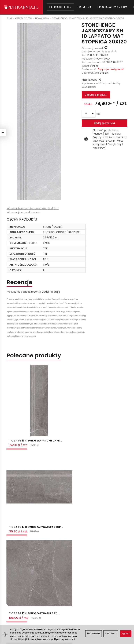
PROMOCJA (85, 7)
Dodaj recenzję (51, 292)
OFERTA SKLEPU (61, 7)
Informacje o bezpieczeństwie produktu (33, 208)
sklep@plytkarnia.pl (17, 605)
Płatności (42, 605)
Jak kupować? (45, 601)
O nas (73, 605)
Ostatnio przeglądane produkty (52, 555)
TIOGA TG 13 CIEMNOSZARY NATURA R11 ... (107, 445)
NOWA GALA (103, 59)
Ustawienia (94, 633)
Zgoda (126, 633)
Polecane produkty (34, 356)
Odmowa (111, 633)
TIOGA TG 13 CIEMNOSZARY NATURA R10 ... (23, 539)
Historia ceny (91, 80)
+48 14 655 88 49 (15, 609)
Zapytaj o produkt (96, 95)
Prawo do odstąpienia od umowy (49, 611)
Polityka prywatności (81, 613)
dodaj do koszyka (104, 123)
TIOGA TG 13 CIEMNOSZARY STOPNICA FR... (25, 445)
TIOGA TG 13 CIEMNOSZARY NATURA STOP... (65, 445)
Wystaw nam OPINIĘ (81, 618)
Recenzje (20, 282)
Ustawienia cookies (48, 624)
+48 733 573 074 (15, 613)
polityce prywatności (63, 639)
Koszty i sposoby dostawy (46, 618)
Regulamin (76, 609)
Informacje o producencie (23, 212)
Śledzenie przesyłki (15, 617)
